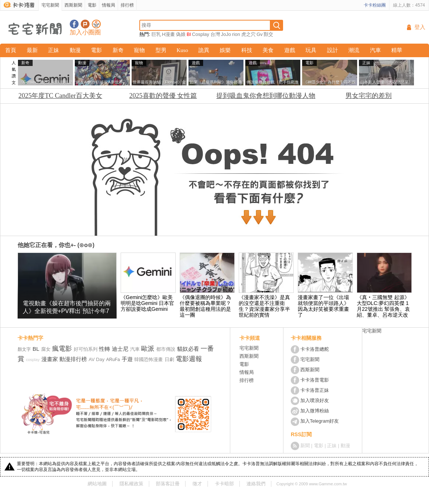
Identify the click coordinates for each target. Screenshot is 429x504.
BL (36, 349)
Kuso (182, 50)
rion (236, 34)
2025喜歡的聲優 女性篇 (163, 96)
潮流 (354, 50)
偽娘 (181, 34)
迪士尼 (120, 349)
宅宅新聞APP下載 (96, 24)
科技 (247, 50)
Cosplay (201, 34)
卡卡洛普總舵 (315, 349)
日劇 (169, 359)
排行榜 (127, 5)
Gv (260, 34)
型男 (161, 50)
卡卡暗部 (224, 484)
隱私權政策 (131, 484)
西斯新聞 (73, 5)
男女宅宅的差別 (368, 96)
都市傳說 (166, 349)
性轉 (104, 349)
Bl (189, 34)
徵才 (197, 484)
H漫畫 (168, 34)
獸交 (268, 34)
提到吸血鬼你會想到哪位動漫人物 (266, 96)
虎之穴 (248, 34)
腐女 (46, 349)
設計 (333, 50)
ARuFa (113, 360)
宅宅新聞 (50, 5)
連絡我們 (256, 484)
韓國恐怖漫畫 (148, 359)
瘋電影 (62, 349)
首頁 (11, 50)
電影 (92, 5)
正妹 (54, 50)
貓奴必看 (188, 349)
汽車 (375, 50)
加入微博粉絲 (315, 411)
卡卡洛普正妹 (315, 390)
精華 (397, 50)
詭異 (204, 50)
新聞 (305, 446)
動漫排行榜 (73, 359)
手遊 (127, 359)
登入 (420, 27)
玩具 (311, 50)
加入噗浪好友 (85, 24)
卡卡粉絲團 (375, 5)
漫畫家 (50, 359)
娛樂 (225, 50)
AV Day (97, 359)
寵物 (139, 50)
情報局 (109, 5)
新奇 (118, 50)
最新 (32, 50)
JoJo (226, 34)
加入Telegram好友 (320, 421)
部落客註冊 (168, 484)
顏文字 (24, 349)
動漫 (75, 50)
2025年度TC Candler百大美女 (60, 96)
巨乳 (156, 34)
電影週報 (189, 359)
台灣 (215, 34)
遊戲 (290, 50)
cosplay (33, 360)
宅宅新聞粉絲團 (74, 24)
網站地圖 (97, 484)
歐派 (148, 349)
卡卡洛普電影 (315, 380)
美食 (268, 50)
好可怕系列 (86, 349)
